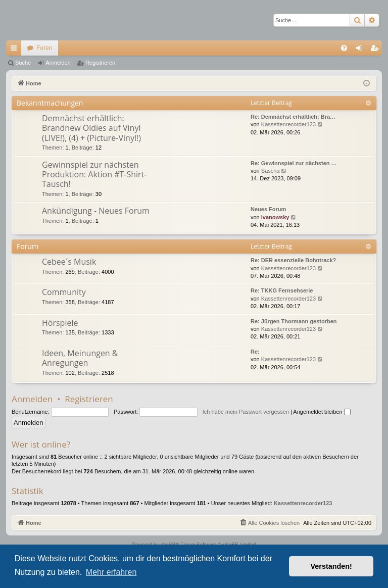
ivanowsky (275, 217)
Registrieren (100, 63)
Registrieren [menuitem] (377, 50)
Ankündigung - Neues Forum (96, 211)
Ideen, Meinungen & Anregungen (80, 358)
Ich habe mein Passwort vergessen (246, 412)
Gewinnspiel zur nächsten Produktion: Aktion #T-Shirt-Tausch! (94, 175)
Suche (23, 63)
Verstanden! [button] (331, 566)
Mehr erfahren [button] (111, 572)
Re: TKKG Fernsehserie (282, 290)
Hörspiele (60, 323)
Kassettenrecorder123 (288, 124)
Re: (255, 352)
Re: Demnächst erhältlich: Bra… (293, 117)
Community (64, 292)
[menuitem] (344, 48)
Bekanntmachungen (50, 103)
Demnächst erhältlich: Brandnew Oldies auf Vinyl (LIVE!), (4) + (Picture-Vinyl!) (91, 128)
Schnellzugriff (16, 50)
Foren (44, 48)
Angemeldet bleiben (322, 412)
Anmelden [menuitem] (361, 50)
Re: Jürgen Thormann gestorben (294, 321)
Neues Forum (268, 209)
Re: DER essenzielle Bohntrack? (293, 260)
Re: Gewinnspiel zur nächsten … (294, 163)
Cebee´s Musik (69, 262)
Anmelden (58, 63)
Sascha (271, 171)
